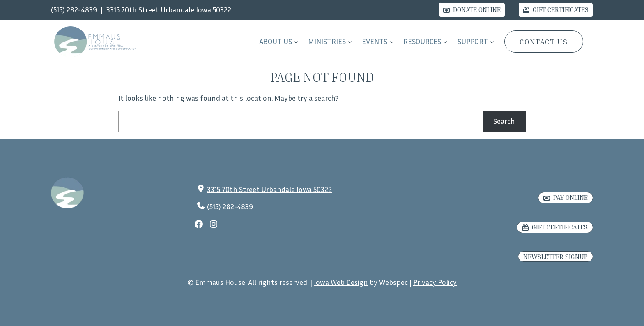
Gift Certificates (561, 9)
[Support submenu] (492, 42)
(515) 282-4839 (74, 9)
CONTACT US (544, 42)
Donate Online (477, 9)
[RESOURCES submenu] (445, 42)
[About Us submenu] (296, 42)
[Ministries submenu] (350, 42)
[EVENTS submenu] (392, 42)
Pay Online (570, 197)
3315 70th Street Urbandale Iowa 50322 (169, 9)
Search (504, 121)
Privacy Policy (435, 282)
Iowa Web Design (341, 282)
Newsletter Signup (555, 257)
